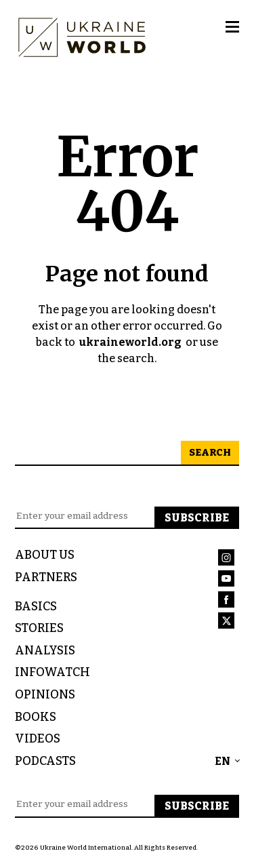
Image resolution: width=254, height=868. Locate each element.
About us (45, 555)
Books (36, 717)
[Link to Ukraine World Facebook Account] (229, 602)
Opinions (45, 695)
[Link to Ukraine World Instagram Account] (229, 560)
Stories (39, 628)
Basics (36, 607)
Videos (38, 739)
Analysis (45, 651)
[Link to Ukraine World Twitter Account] (229, 623)
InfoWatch (52, 672)
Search (210, 453)
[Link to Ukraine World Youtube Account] (229, 581)
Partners (46, 577)
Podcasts (45, 761)
